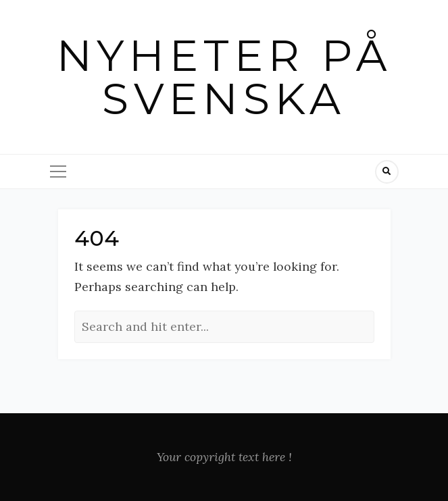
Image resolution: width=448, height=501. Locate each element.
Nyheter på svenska (224, 77)
